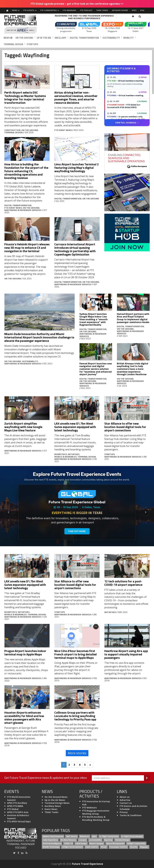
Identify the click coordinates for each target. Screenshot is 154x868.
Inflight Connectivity (136, 843)
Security (134, 847)
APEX (134, 10)
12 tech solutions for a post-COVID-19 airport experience (123, 583)
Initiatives (74, 454)
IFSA (142, 10)
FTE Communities (50, 10)
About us (125, 797)
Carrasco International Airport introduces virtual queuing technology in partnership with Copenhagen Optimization (75, 249)
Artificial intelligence (52, 843)
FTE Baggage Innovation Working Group (96, 812)
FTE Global (13, 809)
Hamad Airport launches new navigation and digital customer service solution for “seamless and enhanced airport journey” (96, 369)
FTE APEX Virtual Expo (19, 821)
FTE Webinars (69, 10)
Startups (32, 44)
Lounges (83, 840)
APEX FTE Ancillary (17, 803)
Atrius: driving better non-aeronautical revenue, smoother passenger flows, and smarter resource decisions (76, 97)
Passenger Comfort (118, 847)
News (16, 10)
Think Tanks (102, 10)
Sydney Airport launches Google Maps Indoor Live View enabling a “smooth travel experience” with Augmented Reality (93, 319)
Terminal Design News (57, 803)
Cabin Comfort (92, 847)
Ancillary (60, 38)
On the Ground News (56, 797)
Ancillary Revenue (68, 840)
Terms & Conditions (131, 815)
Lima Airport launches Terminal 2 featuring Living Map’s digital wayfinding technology (77, 168)
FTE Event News (63, 130)
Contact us (126, 803)
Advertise (125, 800)
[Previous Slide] (8, 512)
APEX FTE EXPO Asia (18, 812)
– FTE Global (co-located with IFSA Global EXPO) (124, 106)
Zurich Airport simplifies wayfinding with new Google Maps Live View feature (23, 427)
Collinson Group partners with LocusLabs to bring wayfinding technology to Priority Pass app (75, 716)
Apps (94, 836)
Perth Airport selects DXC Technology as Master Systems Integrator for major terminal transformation (25, 97)
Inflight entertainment (72, 847)
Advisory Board (120, 10)
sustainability (95, 840)
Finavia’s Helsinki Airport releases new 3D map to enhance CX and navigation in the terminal (27, 248)
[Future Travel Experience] (21, 24)
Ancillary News (53, 806)
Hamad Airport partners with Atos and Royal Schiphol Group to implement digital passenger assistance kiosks (133, 318)
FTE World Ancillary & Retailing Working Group (96, 818)
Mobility (128, 38)
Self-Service (72, 836)
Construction (12, 130)
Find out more (77, 531)
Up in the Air (44, 38)
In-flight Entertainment (132, 836)
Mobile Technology (51, 847)
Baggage (144, 847)
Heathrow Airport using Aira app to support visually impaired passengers (126, 654)
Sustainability (111, 38)
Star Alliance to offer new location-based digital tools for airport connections (125, 427)
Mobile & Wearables (65, 457)
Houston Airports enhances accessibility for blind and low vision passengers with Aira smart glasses (24, 718)
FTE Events (30, 10)
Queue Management (115, 843)
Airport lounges (97, 843)
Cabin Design (81, 843)
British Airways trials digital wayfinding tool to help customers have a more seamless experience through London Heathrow (132, 369)
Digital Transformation (84, 38)
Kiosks (104, 847)
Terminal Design (13, 44)
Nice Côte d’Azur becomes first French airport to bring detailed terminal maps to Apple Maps (75, 654)
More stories (77, 753)
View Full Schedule (127, 123)
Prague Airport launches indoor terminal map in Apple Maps (25, 653)
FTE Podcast (86, 10)
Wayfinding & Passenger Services (23, 210)
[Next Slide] (146, 512)
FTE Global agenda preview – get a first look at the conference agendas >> (77, 4)
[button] (133, 16)
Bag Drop (108, 840)
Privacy (124, 812)
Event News (51, 809)
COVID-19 (68, 843)
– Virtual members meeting (125, 81)
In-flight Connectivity (109, 836)
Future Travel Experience (88, 864)
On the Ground (24, 38)
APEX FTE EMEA (15, 806)
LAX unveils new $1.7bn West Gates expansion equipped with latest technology (75, 427)
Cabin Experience (50, 840)
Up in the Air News (55, 800)
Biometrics (61, 454)
